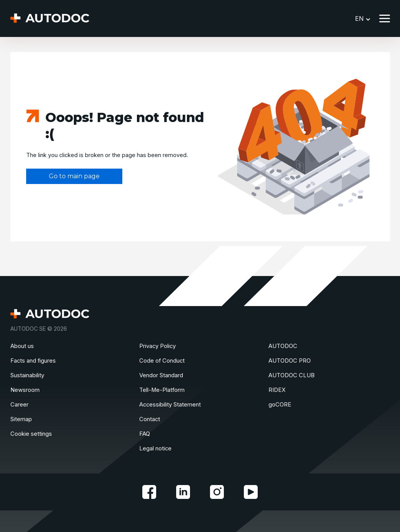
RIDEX (277, 390)
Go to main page (74, 176)
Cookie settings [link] (31, 434)
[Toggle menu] (385, 18)
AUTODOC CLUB (292, 375)
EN (362, 18)
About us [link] (22, 346)
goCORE (280, 405)
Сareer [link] (19, 405)
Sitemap (21, 419)
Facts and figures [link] (33, 361)
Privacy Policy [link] (157, 346)
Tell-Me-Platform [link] (162, 390)
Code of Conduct (162, 361)
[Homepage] (50, 19)
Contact (150, 419)
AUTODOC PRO (290, 361)
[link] (149, 492)
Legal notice (155, 448)
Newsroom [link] (25, 390)
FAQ (145, 434)
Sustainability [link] (27, 375)
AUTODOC (283, 346)
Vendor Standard (161, 375)
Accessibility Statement (170, 405)
